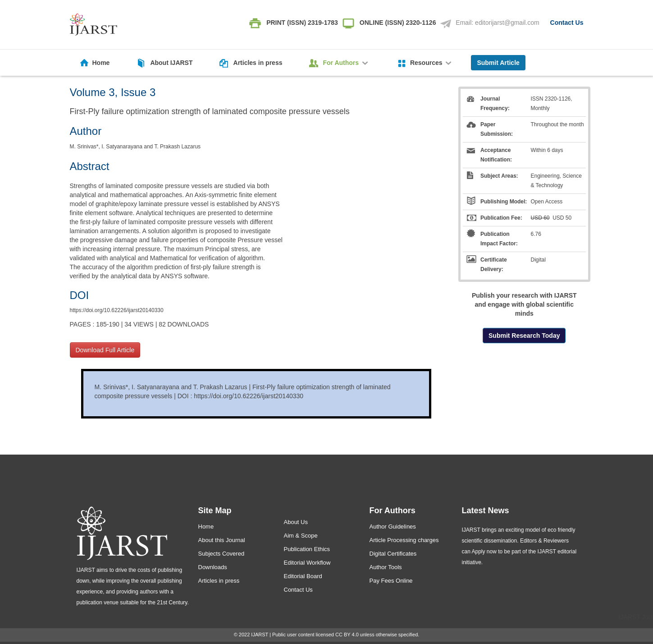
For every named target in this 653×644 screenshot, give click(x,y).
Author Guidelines (393, 527)
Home (101, 63)
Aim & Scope (301, 536)
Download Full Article (105, 350)
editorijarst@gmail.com (507, 23)
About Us (296, 522)
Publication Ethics (307, 549)
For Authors (346, 63)
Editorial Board (303, 576)
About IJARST (171, 63)
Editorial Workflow (307, 563)
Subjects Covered (221, 554)
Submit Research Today (524, 336)
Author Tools (386, 567)
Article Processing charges (404, 540)
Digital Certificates (393, 554)
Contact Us (567, 23)
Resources (432, 63)
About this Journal (222, 540)
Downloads (213, 567)
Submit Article (498, 63)
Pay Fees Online (391, 581)
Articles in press (258, 63)
